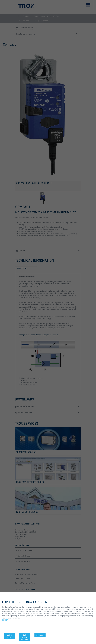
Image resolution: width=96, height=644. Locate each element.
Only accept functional (25, 637)
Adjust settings (10, 636)
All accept (40, 635)
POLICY (5, 620)
